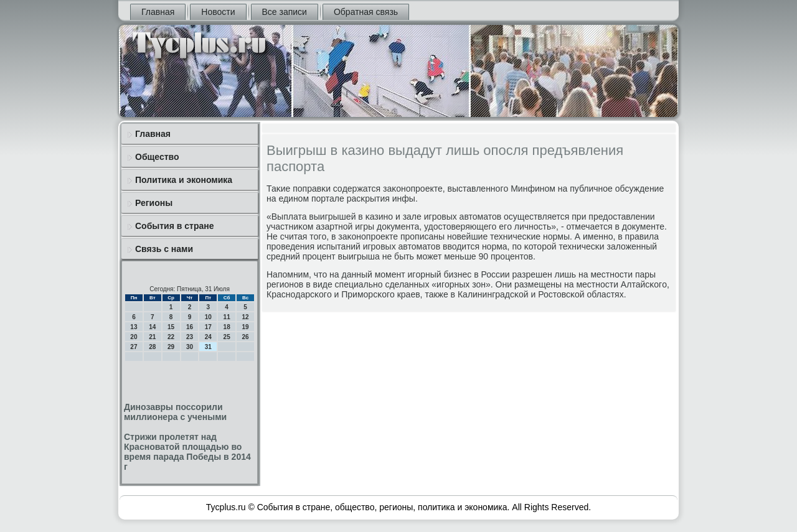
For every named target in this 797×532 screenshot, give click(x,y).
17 (208, 327)
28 (152, 347)
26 (245, 337)
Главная (158, 12)
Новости (218, 12)
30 (190, 347)
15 (171, 327)
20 (134, 337)
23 (190, 337)
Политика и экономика (184, 180)
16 (190, 327)
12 (245, 317)
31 (208, 347)
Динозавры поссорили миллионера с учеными (175, 412)
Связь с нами (164, 249)
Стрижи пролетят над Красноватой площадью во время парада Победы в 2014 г (187, 452)
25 (227, 337)
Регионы (154, 203)
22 (171, 337)
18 (227, 327)
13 (134, 327)
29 (171, 347)
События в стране (175, 226)
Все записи (285, 12)
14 (152, 327)
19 (245, 327)
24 (208, 337)
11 (227, 317)
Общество (157, 157)
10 (208, 317)
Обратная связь (366, 12)
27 (134, 347)
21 (152, 337)
